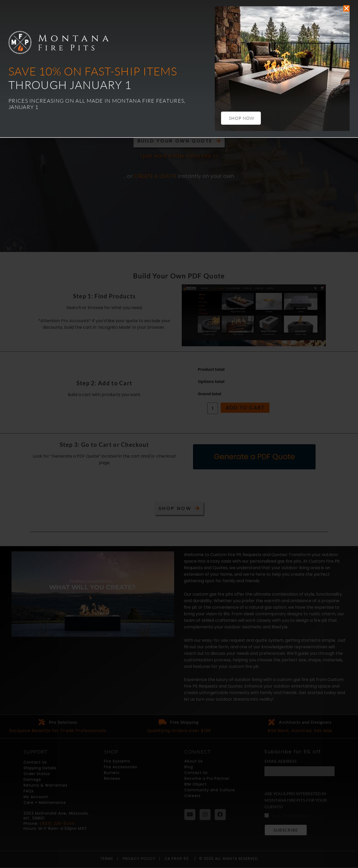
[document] (179, 434)
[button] (346, 8)
